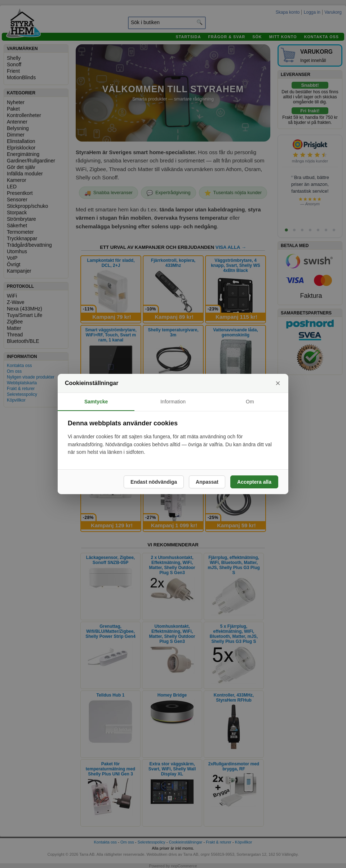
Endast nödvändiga (154, 482)
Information (173, 402)
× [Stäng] (278, 383)
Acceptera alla (254, 482)
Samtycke (96, 402)
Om (250, 402)
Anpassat (207, 482)
